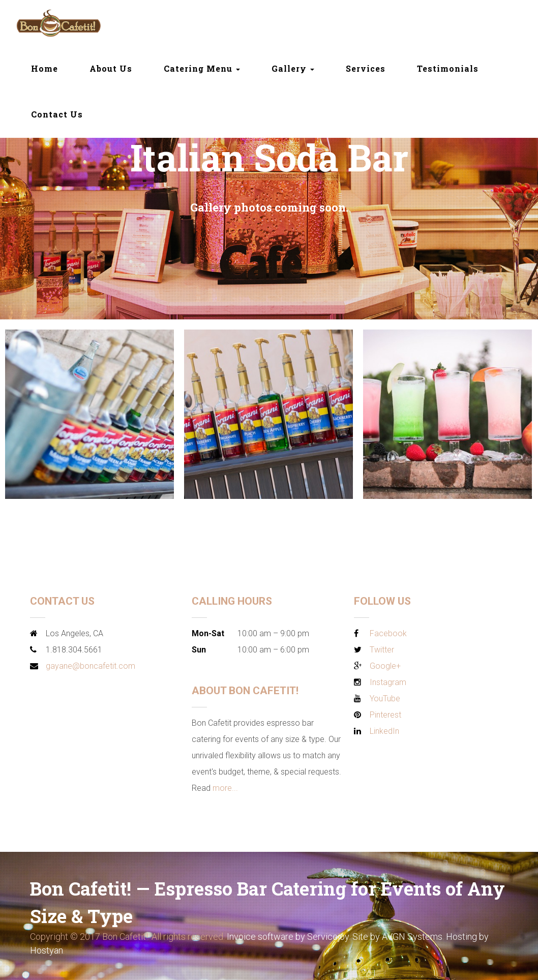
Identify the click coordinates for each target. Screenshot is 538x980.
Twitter (382, 650)
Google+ (385, 666)
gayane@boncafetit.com (91, 666)
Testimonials (448, 68)
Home (44, 68)
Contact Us (57, 114)
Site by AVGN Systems (397, 937)
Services (366, 68)
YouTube (385, 699)
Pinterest (385, 715)
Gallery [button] (293, 68)
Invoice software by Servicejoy (288, 937)
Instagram (388, 682)
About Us (111, 68)
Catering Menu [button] (202, 68)
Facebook (388, 633)
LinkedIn (384, 731)
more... (225, 788)
